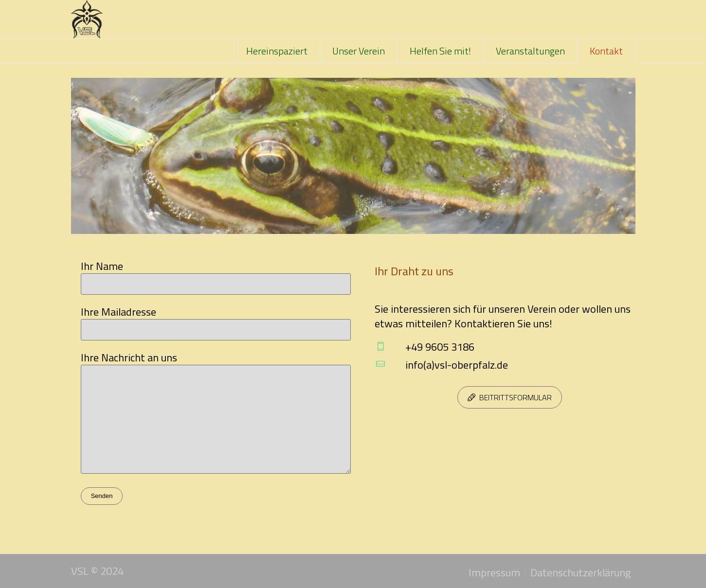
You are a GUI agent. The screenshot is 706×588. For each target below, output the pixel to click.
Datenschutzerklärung (580, 572)
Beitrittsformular (516, 397)
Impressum (494, 572)
